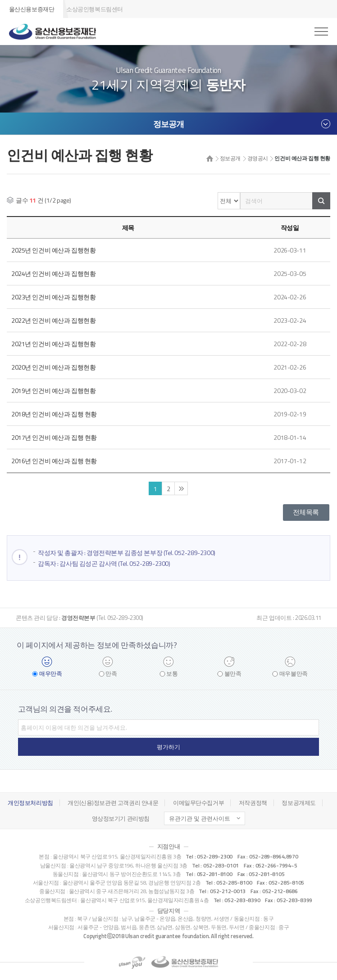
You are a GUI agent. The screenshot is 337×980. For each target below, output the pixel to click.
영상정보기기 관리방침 (121, 818)
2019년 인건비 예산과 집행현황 (53, 391)
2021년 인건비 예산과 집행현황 (53, 344)
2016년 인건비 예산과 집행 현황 (54, 461)
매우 (50, 674)
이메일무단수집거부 (198, 803)
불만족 (233, 674)
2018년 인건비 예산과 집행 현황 (54, 414)
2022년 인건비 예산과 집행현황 (53, 320)
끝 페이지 (181, 488)
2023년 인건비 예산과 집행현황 (53, 297)
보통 (172, 674)
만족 (111, 674)
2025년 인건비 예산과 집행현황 (53, 250)
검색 (321, 201)
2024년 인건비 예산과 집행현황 (53, 273)
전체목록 (306, 512)
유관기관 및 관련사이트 (200, 818)
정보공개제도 (298, 803)
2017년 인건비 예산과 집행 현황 (54, 437)
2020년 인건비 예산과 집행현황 (53, 367)
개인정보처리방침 (30, 803)
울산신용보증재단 (32, 9)
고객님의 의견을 (65, 709)
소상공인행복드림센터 (95, 9)
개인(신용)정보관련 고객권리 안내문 (113, 803)
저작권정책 (253, 803)
